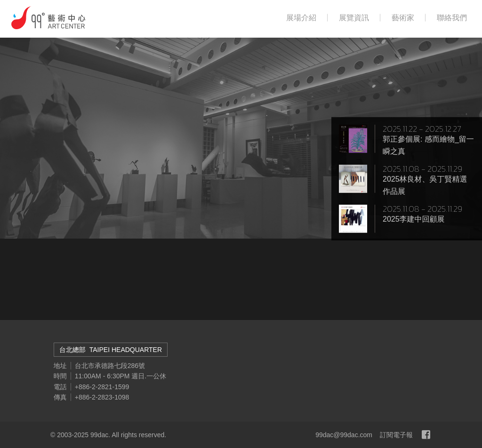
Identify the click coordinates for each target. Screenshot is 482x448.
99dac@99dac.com (344, 435)
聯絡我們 (452, 18)
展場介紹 (301, 18)
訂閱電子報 (396, 435)
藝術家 (403, 18)
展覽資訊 (354, 18)
